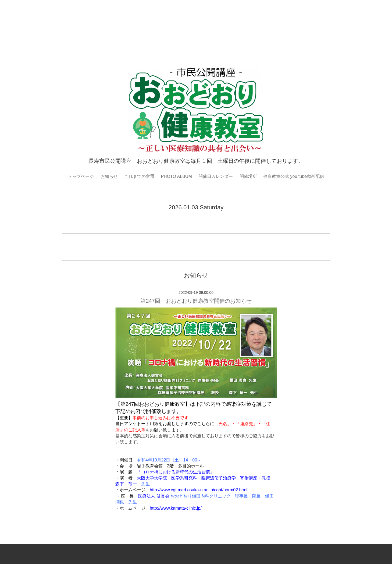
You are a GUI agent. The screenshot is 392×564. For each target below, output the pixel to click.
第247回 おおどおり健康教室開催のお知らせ (199, 301)
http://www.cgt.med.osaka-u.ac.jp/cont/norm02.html (199, 490)
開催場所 (248, 176)
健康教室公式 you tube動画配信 (294, 176)
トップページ (81, 176)
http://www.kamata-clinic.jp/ (176, 508)
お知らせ (109, 176)
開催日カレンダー (216, 176)
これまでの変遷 (139, 176)
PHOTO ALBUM (176, 176)
